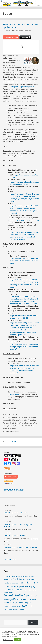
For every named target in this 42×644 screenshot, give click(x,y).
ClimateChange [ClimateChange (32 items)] (20, 576)
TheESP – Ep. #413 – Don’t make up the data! (21, 26)
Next (15, 442)
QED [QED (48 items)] (36, 596)
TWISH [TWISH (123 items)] (25, 606)
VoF (32, 426)
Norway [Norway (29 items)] (6, 592)
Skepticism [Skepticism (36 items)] (22, 603)
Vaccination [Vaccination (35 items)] (14, 609)
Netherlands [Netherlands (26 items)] (32, 590)
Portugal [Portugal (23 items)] (32, 596)
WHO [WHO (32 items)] (23, 609)
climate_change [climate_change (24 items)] (8, 579)
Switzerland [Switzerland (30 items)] (18, 607)
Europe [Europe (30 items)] (12, 583)
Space (5, 426)
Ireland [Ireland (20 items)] (5, 590)
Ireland (6, 420)
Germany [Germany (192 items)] (32, 582)
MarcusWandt (18, 420)
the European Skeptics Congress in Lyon (23, 87)
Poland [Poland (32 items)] (11, 592)
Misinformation (30, 420)
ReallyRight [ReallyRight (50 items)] (8, 600)
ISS (10, 420)
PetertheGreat (8, 423)
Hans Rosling (14, 394)
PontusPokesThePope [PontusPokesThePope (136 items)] (17, 595)
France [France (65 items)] (23, 583)
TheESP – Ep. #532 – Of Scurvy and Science (18, 525)
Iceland (33, 417)
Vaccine (27, 426)
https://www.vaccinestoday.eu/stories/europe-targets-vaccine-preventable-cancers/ (25, 347)
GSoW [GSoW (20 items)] (5, 587)
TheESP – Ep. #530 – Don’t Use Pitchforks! (21, 547)
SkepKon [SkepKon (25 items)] (16, 603)
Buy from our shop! (14, 490)
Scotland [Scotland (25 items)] (10, 603)
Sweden (11, 426)
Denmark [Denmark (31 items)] (23, 579)
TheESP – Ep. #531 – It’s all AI (16, 536)
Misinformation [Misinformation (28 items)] (24, 590)
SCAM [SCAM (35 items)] (6, 603)
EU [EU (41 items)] (8, 583)
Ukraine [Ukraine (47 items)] (7, 609)
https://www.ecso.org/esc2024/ (27, 220)
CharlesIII (16, 417)
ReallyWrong (20, 423)
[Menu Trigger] (39, 3)
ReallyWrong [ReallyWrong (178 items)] (21, 599)
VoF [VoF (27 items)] (19, 609)
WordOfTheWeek (9, 429)
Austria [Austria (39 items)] (8, 576)
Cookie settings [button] (8, 640)
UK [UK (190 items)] (31, 606)
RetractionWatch (32, 423)
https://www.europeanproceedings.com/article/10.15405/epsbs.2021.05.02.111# (25, 261)
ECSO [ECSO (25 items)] (5, 583)
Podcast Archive (11, 414)
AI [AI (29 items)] (4, 577)
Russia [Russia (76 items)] (33, 599)
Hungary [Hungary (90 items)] (31, 586)
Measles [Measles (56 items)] (15, 590)
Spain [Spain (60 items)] (29, 603)
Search (33, 622)
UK (22, 426)
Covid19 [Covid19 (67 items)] (16, 579)
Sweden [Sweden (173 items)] (9, 606)
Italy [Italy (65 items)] (10, 590)
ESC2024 (24, 417)
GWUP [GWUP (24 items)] (9, 587)
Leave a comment (12, 432)
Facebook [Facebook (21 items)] (17, 583)
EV (29, 417)
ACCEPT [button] (18, 640)
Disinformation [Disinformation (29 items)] (31, 579)
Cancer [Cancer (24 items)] (13, 577)
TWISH (18, 426)
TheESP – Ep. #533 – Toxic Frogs (17, 513)
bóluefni (8, 417)
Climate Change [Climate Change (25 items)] (30, 577)
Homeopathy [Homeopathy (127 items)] (18, 586)
